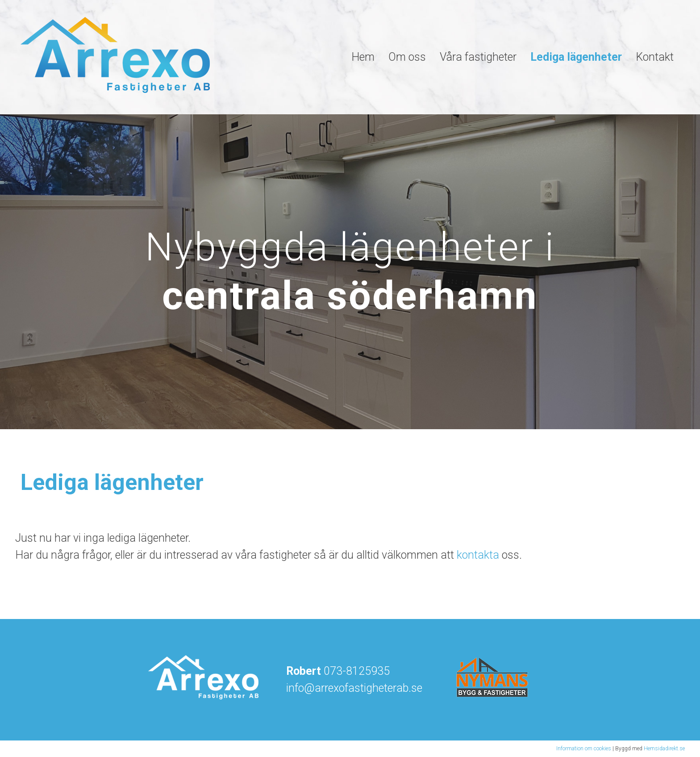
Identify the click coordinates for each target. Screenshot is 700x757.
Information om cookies (584, 749)
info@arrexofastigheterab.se (354, 688)
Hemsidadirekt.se (664, 749)
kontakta (478, 555)
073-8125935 (357, 671)
